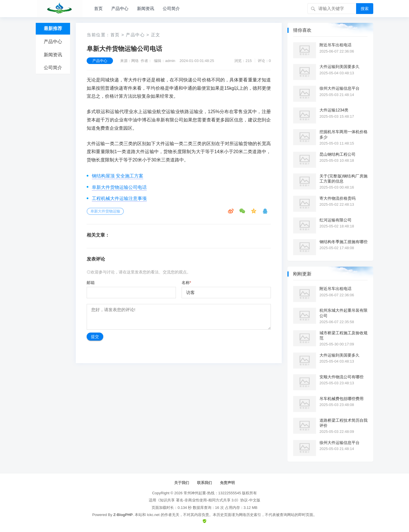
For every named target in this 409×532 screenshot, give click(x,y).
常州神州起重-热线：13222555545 (212, 493)
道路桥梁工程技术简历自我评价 (344, 423)
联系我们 (204, 483)
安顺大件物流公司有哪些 (342, 377)
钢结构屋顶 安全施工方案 (118, 176)
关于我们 (182, 483)
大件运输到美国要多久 (339, 67)
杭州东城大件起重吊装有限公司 (344, 313)
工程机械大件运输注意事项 (119, 198)
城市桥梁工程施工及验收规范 (344, 335)
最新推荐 (53, 28)
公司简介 (171, 8)
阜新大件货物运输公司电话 (119, 187)
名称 (186, 283)
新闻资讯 (146, 8)
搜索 (365, 9)
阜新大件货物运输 (105, 211)
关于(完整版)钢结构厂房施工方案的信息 (344, 179)
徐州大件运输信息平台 (339, 88)
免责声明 (227, 483)
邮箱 (91, 283)
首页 (98, 8)
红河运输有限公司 (335, 220)
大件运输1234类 (334, 110)
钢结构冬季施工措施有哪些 (344, 242)
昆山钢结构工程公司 (337, 154)
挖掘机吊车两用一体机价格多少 (344, 134)
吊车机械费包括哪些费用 (342, 399)
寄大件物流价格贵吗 (337, 198)
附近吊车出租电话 (335, 45)
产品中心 (120, 8)
